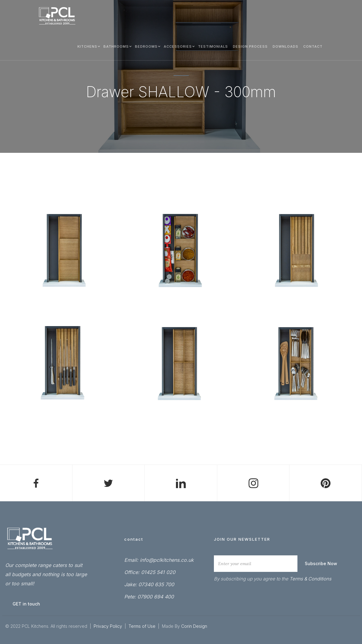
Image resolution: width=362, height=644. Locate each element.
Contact (313, 46)
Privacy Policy (108, 626)
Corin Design (194, 626)
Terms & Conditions (310, 579)
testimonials (213, 46)
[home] (57, 16)
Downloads (285, 46)
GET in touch (26, 604)
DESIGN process (250, 46)
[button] (88, 46)
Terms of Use (143, 626)
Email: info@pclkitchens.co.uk (159, 560)
